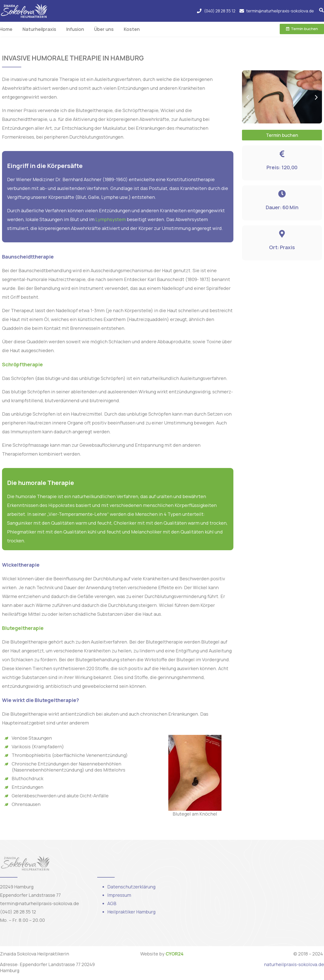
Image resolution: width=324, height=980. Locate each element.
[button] (248, 98)
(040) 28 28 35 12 (18, 912)
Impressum (119, 895)
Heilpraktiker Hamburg (131, 912)
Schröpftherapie (22, 364)
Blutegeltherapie (23, 628)
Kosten (132, 29)
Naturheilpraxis (39, 29)
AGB (112, 903)
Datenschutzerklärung (131, 887)
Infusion (75, 29)
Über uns (104, 29)
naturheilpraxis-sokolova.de (294, 964)
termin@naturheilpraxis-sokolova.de (39, 903)
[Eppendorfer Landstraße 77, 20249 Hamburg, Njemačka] (259, 893)
